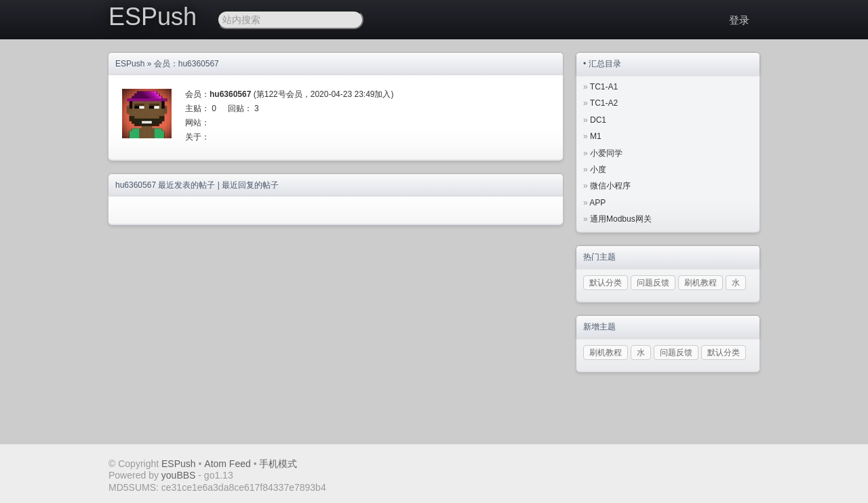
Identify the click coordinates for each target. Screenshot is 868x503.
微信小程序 (610, 186)
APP (597, 203)
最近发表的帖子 (186, 185)
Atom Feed (227, 464)
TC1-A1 (604, 87)
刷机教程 (701, 283)
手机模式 (278, 464)
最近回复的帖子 (250, 185)
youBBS (180, 475)
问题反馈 (653, 283)
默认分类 (606, 283)
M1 (596, 136)
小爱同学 (606, 153)
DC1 (598, 120)
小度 (598, 169)
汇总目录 (605, 64)
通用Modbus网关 (621, 219)
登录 (739, 20)
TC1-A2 (604, 103)
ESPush (153, 17)
